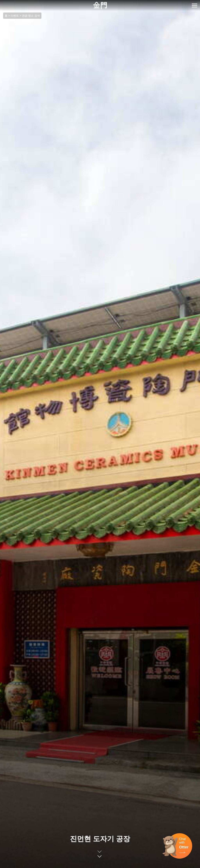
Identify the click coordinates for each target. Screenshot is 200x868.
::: (1, 2)
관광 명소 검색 (31, 16)
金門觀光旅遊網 (100, 6)
